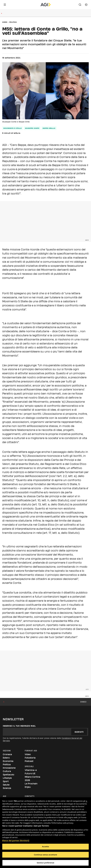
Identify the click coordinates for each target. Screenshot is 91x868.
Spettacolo (8, 775)
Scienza (7, 788)
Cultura (7, 771)
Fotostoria (30, 758)
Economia (8, 761)
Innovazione (9, 768)
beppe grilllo (49, 128)
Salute (6, 785)
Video (28, 754)
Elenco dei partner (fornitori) (16, 839)
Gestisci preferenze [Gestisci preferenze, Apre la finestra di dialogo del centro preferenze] (45, 863)
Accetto (46, 846)
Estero (6, 758)
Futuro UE (30, 773)
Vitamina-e (31, 770)
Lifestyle (7, 778)
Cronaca (7, 754)
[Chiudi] (86, 802)
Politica (13, 22)
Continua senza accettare (45, 855)
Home (5, 22)
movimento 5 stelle (13, 128)
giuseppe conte (32, 128)
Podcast (29, 761)
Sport (6, 781)
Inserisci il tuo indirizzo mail (19, 726)
